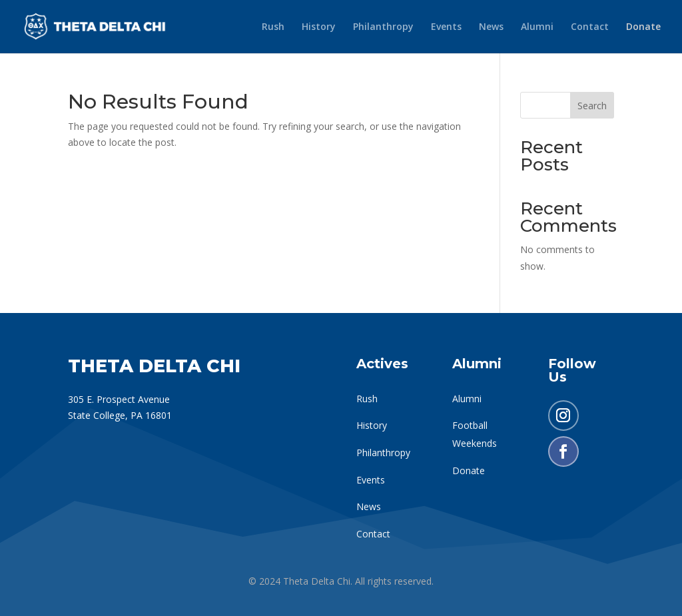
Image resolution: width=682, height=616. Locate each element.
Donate (643, 27)
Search (592, 106)
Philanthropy (383, 27)
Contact (590, 27)
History (319, 27)
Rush (273, 27)
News (491, 27)
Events (446, 27)
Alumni (537, 27)
